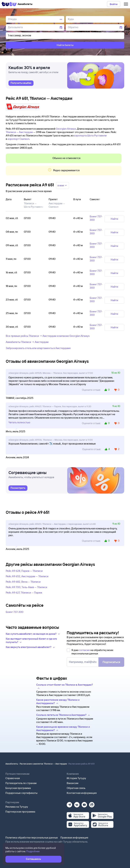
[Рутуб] (92, 804)
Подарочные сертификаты (21, 793)
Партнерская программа (20, 812)
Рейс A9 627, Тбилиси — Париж (24, 593)
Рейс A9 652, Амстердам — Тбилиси (27, 576)
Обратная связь (76, 788)
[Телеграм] (69, 804)
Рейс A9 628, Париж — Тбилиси (24, 571)
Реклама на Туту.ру (17, 807)
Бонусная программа (18, 788)
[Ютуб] (84, 804)
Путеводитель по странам (21, 783)
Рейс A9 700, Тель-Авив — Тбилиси (26, 587)
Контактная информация (82, 793)
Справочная (13, 778)
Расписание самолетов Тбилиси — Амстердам (43, 764)
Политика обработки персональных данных (32, 838)
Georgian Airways (66, 129)
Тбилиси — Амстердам (19, 132)
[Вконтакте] (77, 804)
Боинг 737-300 (15, 612)
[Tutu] (9, 4)
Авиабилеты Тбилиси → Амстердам (27, 342)
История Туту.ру (76, 778)
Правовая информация (74, 838)
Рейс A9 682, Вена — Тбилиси (23, 582)
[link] (21, 84)
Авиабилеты (12, 764)
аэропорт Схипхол (18, 139)
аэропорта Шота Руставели (90, 135)
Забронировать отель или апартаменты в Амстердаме (38, 348)
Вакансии (73, 783)
